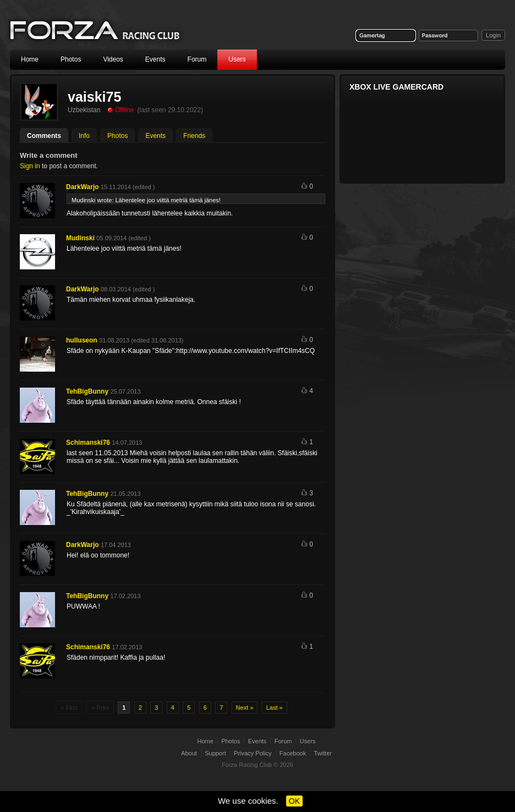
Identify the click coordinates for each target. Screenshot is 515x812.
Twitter (323, 753)
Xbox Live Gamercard (396, 87)
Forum (197, 59)
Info (84, 136)
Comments (44, 136)
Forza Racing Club (96, 31)
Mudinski (80, 238)
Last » (275, 708)
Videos (113, 59)
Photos (71, 59)
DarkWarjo (83, 187)
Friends (194, 136)
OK (294, 801)
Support (215, 753)
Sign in (30, 166)
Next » (245, 708)
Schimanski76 (88, 443)
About (189, 753)
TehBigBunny (87, 391)
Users (237, 59)
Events (155, 59)
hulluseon (82, 340)
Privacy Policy (253, 753)
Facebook (293, 753)
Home (30, 59)
